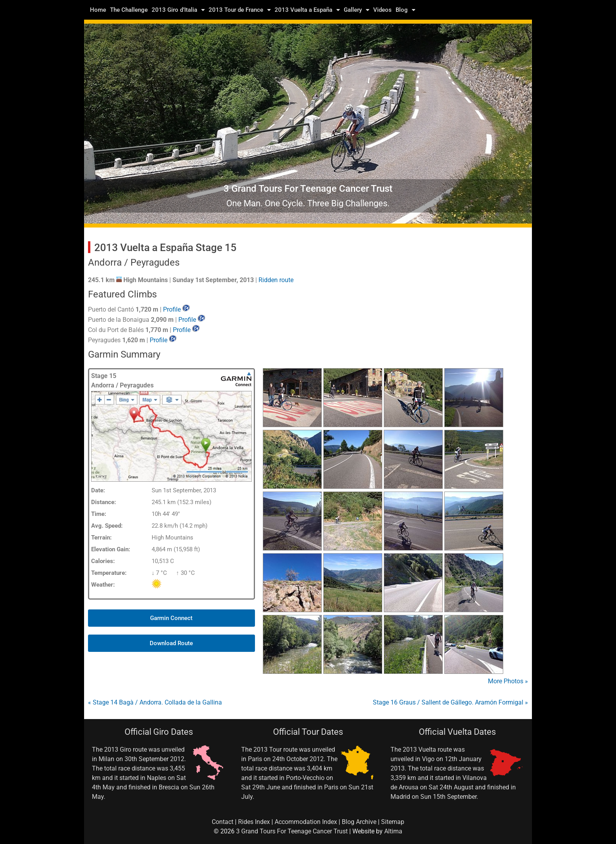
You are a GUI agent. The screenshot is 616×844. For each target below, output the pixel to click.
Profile (172, 309)
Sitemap (393, 822)
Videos (382, 10)
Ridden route (276, 280)
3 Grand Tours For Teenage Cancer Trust (292, 831)
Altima (393, 831)
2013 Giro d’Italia (178, 10)
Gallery (357, 10)
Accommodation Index (306, 822)
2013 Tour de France (240, 10)
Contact (223, 822)
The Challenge (129, 10)
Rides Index (254, 822)
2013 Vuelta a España (307, 10)
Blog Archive (359, 822)
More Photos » (508, 681)
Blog (405, 10)
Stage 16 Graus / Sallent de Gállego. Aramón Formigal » (450, 702)
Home (98, 10)
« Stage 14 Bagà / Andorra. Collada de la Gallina (155, 702)
